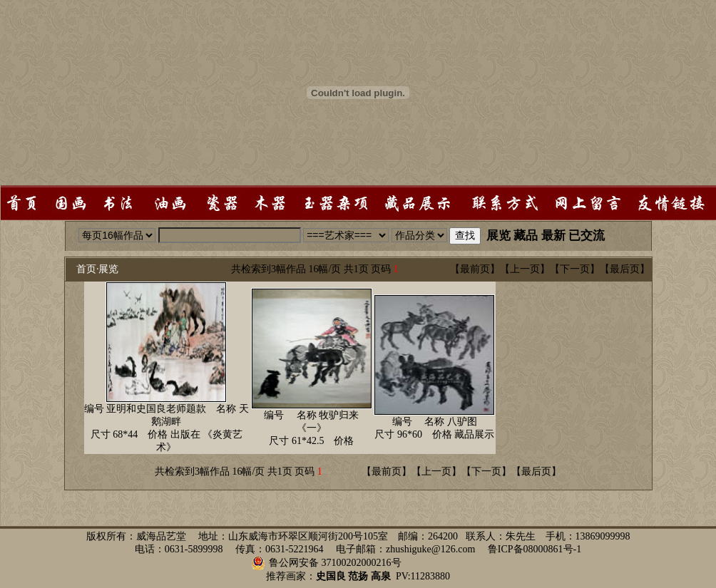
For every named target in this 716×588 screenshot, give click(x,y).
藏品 (526, 236)
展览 (498, 236)
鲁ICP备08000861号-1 (535, 549)
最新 (553, 236)
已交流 (587, 236)
